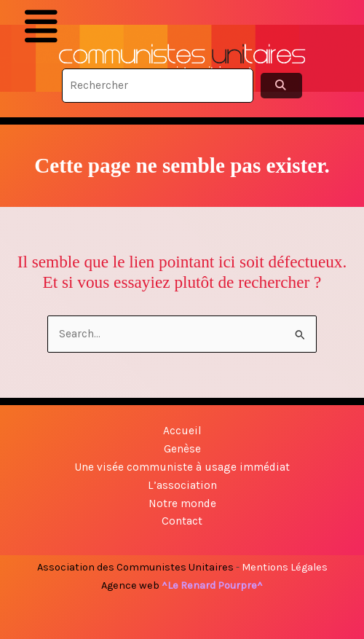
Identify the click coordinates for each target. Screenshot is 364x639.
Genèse (182, 449)
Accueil (182, 431)
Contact (182, 521)
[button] (41, 27)
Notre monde (182, 503)
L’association (182, 485)
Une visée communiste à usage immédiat (182, 467)
